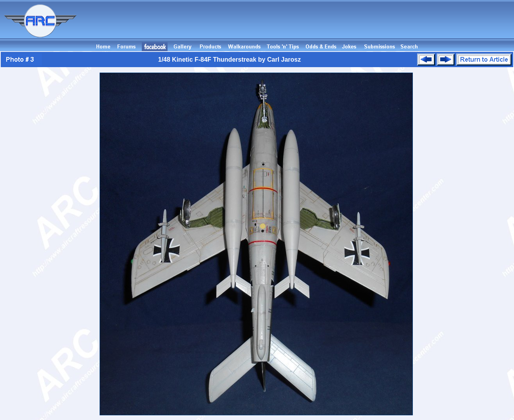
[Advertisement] (372, 25)
